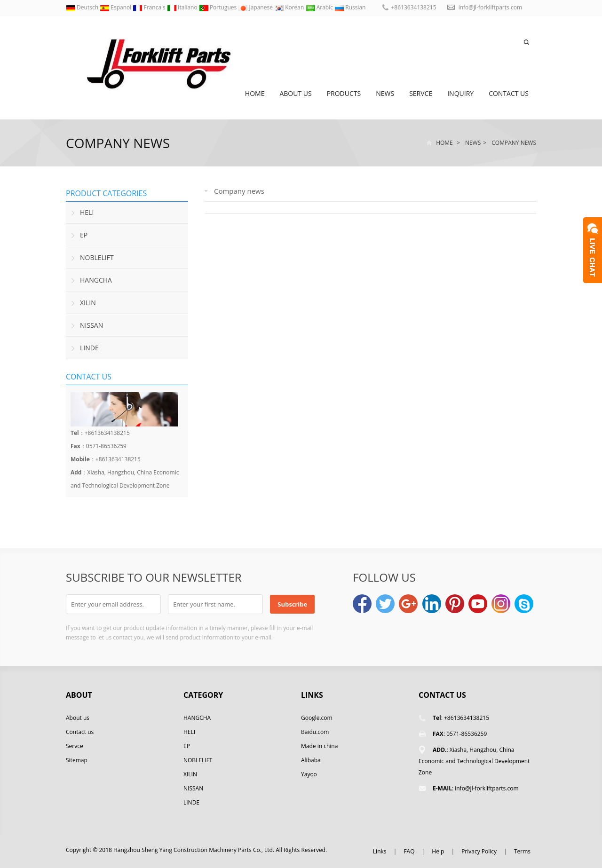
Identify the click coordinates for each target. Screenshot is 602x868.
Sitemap (77, 760)
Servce (421, 93)
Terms (522, 851)
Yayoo (309, 774)
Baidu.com (315, 732)
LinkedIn (432, 604)
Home (255, 93)
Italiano (183, 7)
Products (344, 93)
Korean (290, 7)
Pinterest (455, 604)
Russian (350, 7)
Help (438, 851)
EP (84, 235)
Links (380, 851)
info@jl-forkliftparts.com (490, 7)
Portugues (219, 7)
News (385, 93)
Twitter (385, 604)
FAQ (409, 851)
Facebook (362, 604)
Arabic (320, 7)
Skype (524, 604)
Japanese (256, 7)
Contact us (509, 93)
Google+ (408, 604)
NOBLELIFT (97, 257)
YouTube (478, 604)
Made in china (319, 746)
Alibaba (311, 760)
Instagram (501, 604)
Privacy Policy (479, 851)
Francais (150, 7)
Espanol (116, 7)
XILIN (88, 303)
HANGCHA (96, 280)
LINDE (89, 348)
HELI (87, 212)
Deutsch (83, 7)
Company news (118, 143)
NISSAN (91, 325)
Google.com (317, 718)
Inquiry (460, 93)
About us (295, 93)
